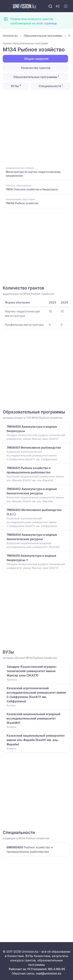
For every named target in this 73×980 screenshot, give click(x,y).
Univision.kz (10, 36)
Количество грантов (35, 68)
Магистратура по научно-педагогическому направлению (33, 174)
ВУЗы (16, 86)
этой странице (46, 23)
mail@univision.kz (49, 973)
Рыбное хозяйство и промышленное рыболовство (30, 849)
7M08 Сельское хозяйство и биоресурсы (32, 189)
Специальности (50, 86)
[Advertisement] (36, 128)
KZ (58, 6)
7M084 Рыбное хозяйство (22, 203)
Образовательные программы (43, 36)
